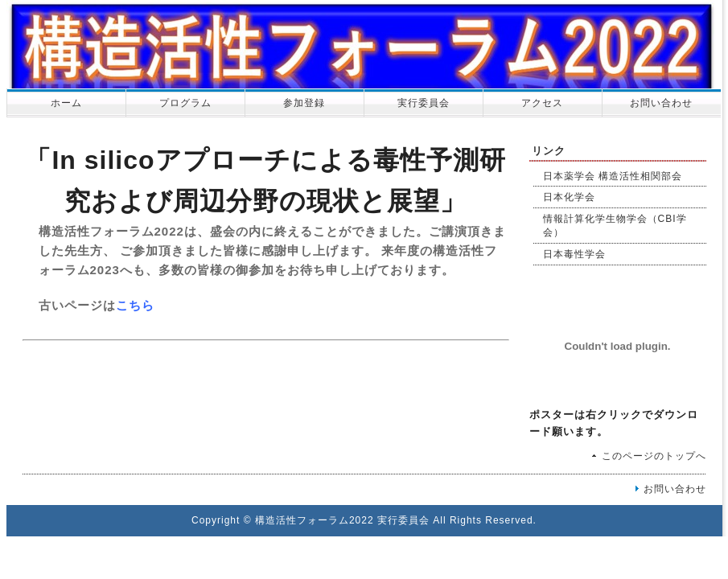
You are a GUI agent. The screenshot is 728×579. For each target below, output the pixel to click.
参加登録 (304, 103)
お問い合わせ (661, 103)
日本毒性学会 (574, 254)
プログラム (185, 103)
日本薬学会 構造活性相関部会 (613, 176)
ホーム (66, 103)
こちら (135, 305)
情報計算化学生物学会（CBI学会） (615, 226)
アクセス (542, 103)
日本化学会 (569, 197)
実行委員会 (424, 103)
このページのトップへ (654, 456)
